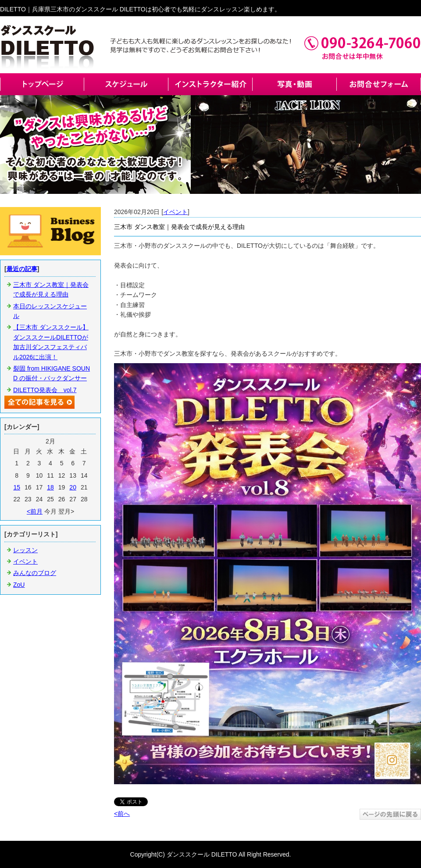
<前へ (122, 814)
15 (17, 487)
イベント (175, 212)
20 (73, 487)
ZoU (19, 585)
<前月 (35, 511)
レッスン (25, 550)
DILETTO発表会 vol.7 (45, 390)
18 (50, 487)
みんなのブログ (35, 573)
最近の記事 (22, 269)
